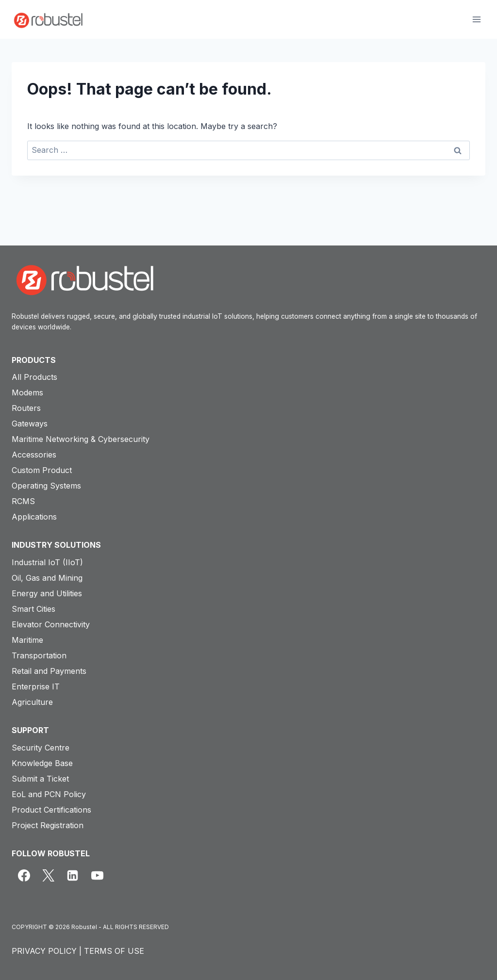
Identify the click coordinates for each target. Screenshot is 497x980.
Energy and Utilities (47, 593)
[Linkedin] (73, 875)
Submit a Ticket (40, 779)
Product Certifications (51, 810)
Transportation (39, 655)
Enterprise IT (36, 686)
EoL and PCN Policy (49, 794)
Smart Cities (33, 609)
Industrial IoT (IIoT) (47, 562)
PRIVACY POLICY (44, 951)
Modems (27, 392)
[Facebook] (24, 875)
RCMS (23, 501)
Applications (34, 517)
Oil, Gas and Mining (47, 578)
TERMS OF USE (114, 951)
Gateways (30, 424)
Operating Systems (46, 486)
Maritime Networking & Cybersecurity (81, 439)
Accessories (34, 455)
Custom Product (42, 470)
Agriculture (32, 702)
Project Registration (48, 825)
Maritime (27, 640)
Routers (26, 408)
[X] (48, 875)
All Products (34, 377)
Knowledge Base (42, 763)
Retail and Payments (49, 671)
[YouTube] (97, 875)
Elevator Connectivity (51, 624)
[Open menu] (476, 19)
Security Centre (41, 748)
